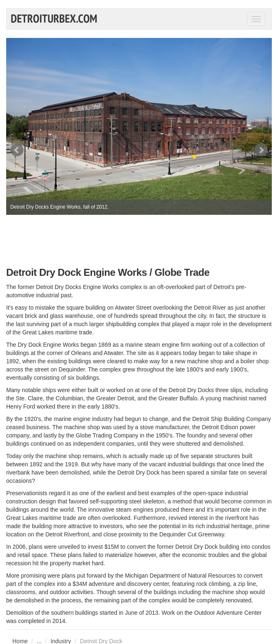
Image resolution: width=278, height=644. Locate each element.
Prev (17, 150)
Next (261, 150)
